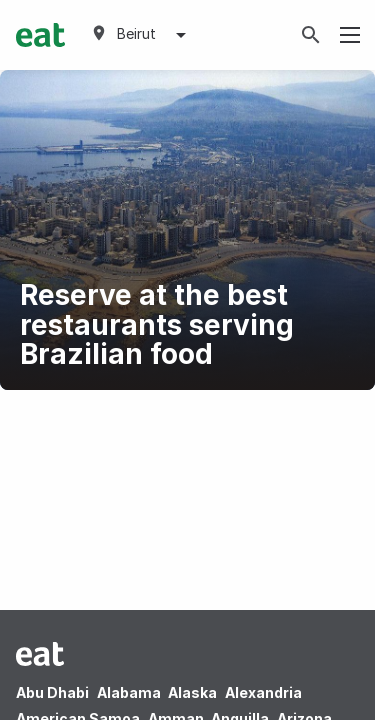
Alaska (192, 692)
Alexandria (263, 692)
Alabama (129, 692)
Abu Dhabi (52, 692)
